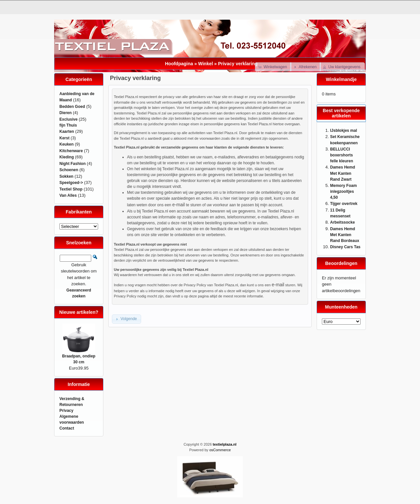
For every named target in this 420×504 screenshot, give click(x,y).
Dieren (65, 113)
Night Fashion (73, 164)
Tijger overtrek (344, 204)
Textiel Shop (71, 189)
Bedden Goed (72, 107)
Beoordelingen (341, 263)
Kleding (67, 157)
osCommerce (220, 450)
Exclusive (68, 119)
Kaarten (67, 131)
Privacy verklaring (238, 64)
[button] (273, 67)
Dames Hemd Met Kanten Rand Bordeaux (345, 235)
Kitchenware (71, 151)
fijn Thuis (68, 125)
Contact (67, 428)
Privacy (66, 411)
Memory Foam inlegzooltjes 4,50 (343, 192)
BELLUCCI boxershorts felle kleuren (342, 155)
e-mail (178, 205)
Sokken (66, 176)
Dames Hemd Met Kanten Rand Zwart (343, 173)
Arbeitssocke (342, 222)
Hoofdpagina (179, 64)
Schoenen (69, 170)
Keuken (66, 144)
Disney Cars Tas (345, 247)
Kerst (64, 138)
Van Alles (68, 195)
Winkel (206, 64)
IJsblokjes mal (344, 131)
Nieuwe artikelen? (79, 312)
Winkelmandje (341, 79)
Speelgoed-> (71, 183)
